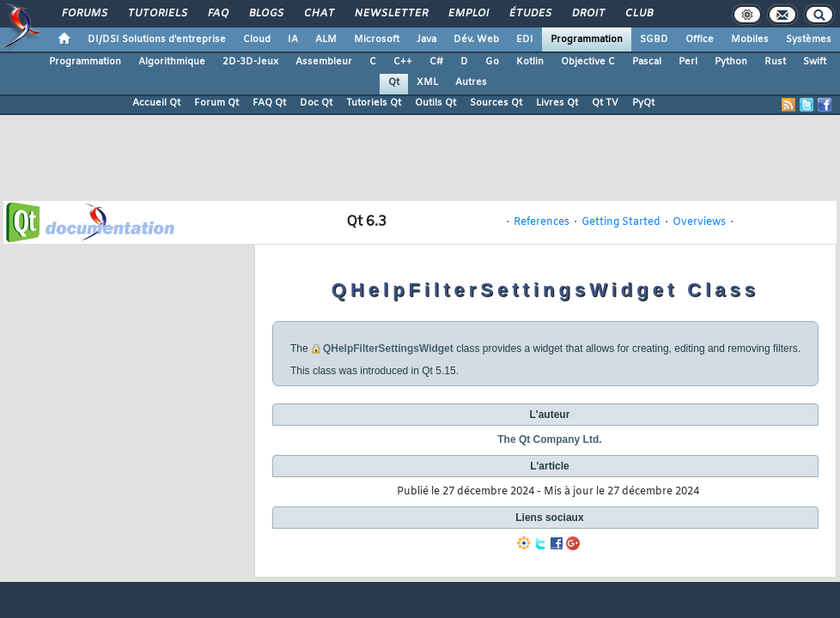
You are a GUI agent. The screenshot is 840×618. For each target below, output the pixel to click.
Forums (84, 14)
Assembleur (324, 62)
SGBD (654, 39)
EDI (525, 39)
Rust (775, 62)
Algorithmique (172, 62)
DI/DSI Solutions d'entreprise (157, 39)
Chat (318, 14)
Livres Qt (557, 103)
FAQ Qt (269, 103)
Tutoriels (157, 14)
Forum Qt (216, 103)
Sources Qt (496, 103)
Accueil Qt (156, 103)
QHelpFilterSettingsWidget (388, 348)
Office (700, 39)
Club (638, 14)
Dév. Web (476, 39)
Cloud (257, 39)
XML (427, 82)
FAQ (217, 14)
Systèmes (809, 39)
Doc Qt (316, 103)
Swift (815, 62)
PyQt (643, 103)
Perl (688, 62)
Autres (471, 82)
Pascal (647, 62)
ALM (326, 39)
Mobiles (750, 39)
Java (426, 39)
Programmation (587, 39)
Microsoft (377, 39)
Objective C (588, 62)
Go (492, 62)
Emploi (468, 14)
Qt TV (605, 103)
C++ (403, 62)
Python (731, 62)
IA (293, 39)
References (542, 222)
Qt (394, 82)
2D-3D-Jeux (250, 62)
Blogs (265, 14)
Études (530, 14)
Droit (587, 14)
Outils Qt (435, 103)
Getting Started (621, 222)
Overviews (699, 222)
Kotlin (530, 62)
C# (436, 62)
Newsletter (390, 14)
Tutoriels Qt (374, 103)
